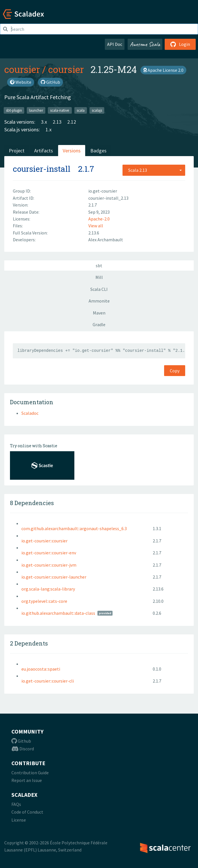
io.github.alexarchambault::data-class (58, 613)
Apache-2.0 (99, 219)
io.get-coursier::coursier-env (49, 553)
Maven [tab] (99, 313)
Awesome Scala (145, 44)
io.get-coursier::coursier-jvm (49, 565)
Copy (175, 371)
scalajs (97, 110)
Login (180, 44)
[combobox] (154, 170)
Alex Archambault (106, 240)
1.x (49, 129)
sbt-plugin (14, 110)
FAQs (16, 804)
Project (17, 151)
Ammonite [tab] (99, 301)
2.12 (72, 122)
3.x (44, 122)
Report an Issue (27, 780)
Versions (72, 151)
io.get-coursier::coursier (44, 541)
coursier (22, 69)
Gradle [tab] (99, 324)
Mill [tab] (99, 277)
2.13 (57, 122)
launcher (36, 110)
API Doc (115, 44)
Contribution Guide (30, 773)
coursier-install (42, 169)
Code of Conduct (27, 812)
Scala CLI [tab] (99, 289)
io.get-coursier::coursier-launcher (54, 577)
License (19, 820)
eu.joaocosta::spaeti (41, 669)
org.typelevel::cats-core (44, 601)
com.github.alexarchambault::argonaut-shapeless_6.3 (74, 528)
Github (21, 741)
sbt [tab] (99, 265)
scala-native (60, 110)
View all (96, 226)
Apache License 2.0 (163, 70)
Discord (23, 749)
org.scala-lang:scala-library (48, 589)
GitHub (50, 82)
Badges (98, 151)
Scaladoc (30, 413)
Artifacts (44, 151)
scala (81, 110)
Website (21, 82)
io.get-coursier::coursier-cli (48, 681)
